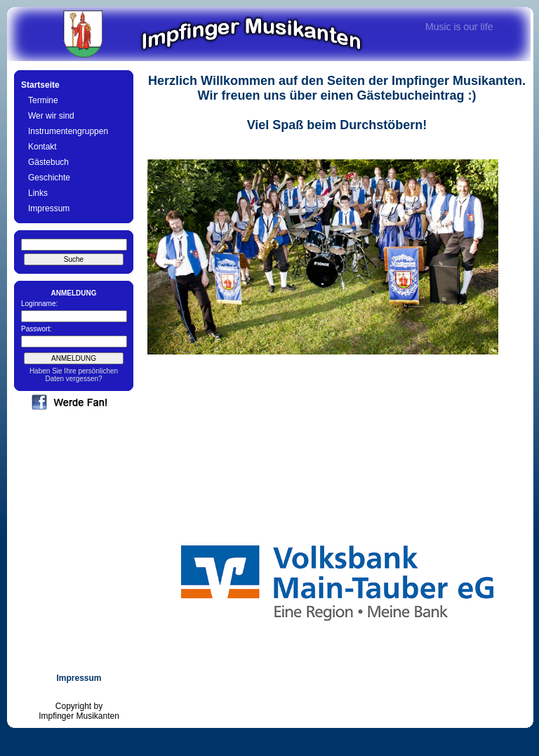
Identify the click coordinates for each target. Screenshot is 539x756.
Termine (43, 100)
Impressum (49, 208)
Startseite (40, 85)
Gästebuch (48, 162)
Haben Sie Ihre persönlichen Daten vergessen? (74, 375)
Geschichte (49, 178)
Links (38, 193)
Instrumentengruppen (68, 131)
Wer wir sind (51, 116)
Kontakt (42, 147)
